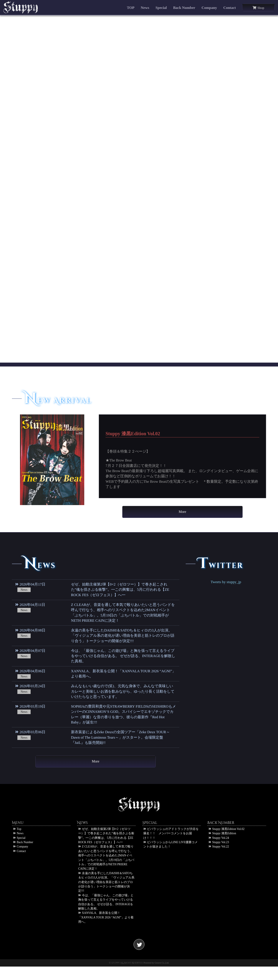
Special (161, 8)
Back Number (184, 8)
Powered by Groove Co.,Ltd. (156, 976)
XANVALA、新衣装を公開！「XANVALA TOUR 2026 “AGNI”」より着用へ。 (106, 931)
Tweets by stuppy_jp (226, 589)
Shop (258, 8)
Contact (230, 8)
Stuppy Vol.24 (219, 851)
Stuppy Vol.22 (219, 860)
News (145, 8)
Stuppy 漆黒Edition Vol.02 (227, 842)
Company (209, 8)
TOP (131, 8)
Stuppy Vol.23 (219, 856)
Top (17, 842)
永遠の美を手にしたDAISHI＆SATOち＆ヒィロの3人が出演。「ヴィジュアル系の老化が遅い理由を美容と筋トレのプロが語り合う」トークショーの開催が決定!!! (106, 896)
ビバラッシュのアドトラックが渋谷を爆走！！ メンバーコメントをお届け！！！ (171, 847)
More (183, 515)
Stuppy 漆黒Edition (222, 847)
